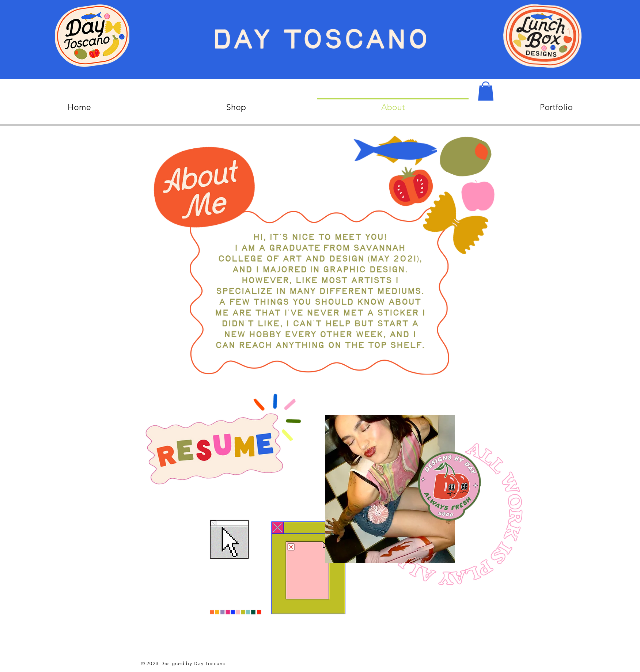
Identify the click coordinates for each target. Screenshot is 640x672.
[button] (486, 91)
